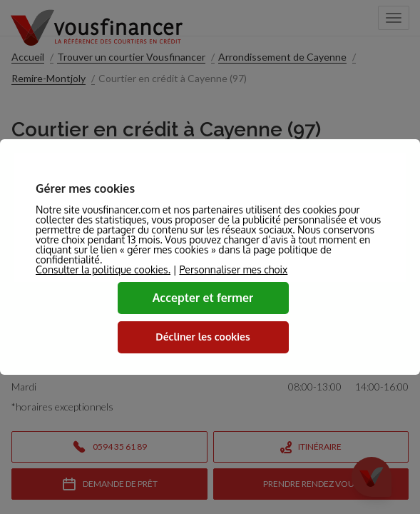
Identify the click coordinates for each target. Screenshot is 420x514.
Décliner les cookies (203, 337)
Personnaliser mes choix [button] (233, 270)
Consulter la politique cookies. (103, 269)
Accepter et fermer (203, 298)
